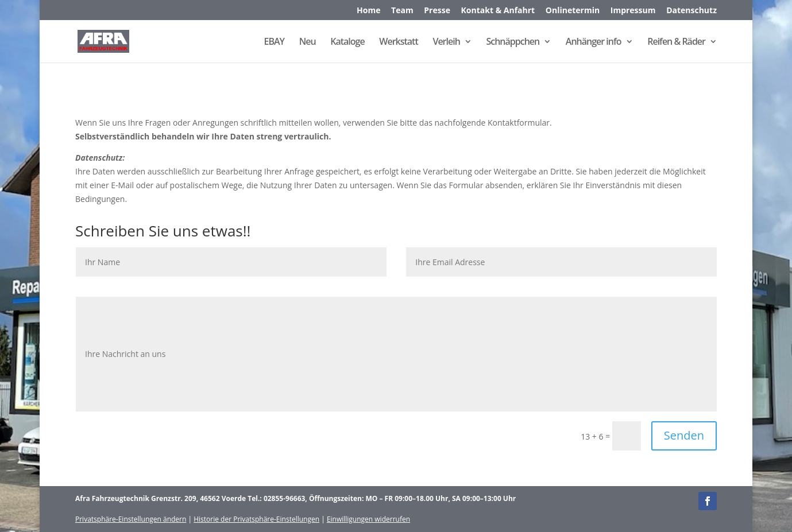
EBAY (275, 42)
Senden (684, 435)
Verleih (446, 42)
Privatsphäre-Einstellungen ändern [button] (131, 519)
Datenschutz (691, 11)
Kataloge (347, 42)
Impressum (633, 11)
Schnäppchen (513, 42)
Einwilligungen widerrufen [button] (368, 519)
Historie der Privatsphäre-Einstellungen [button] (256, 519)
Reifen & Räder (676, 42)
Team (402, 11)
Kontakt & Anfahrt (498, 11)
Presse (437, 11)
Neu (308, 42)
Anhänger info (594, 42)
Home (368, 11)
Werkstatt (398, 42)
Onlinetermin (573, 11)
